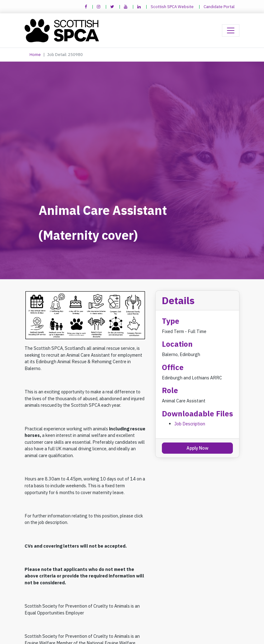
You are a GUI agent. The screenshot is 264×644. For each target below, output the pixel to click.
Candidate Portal (219, 7)
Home (35, 55)
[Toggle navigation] (231, 30)
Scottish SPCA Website (172, 7)
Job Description (190, 424)
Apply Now (198, 448)
